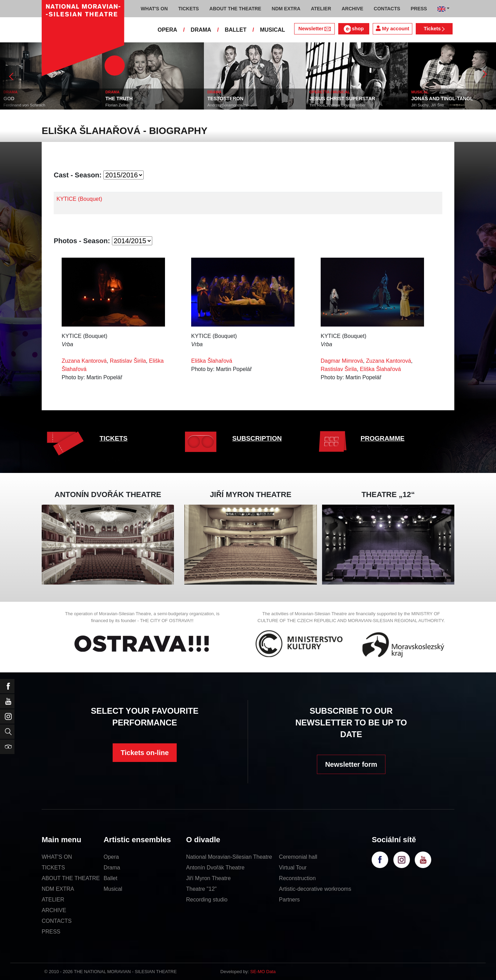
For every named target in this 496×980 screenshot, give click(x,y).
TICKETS (113, 438)
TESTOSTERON (225, 99)
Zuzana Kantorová (84, 361)
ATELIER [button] (321, 9)
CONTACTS (57, 921)
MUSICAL (273, 30)
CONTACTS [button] (387, 9)
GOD (9, 99)
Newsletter (314, 29)
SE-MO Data (263, 972)
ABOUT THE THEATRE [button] (235, 9)
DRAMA (201, 30)
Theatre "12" (201, 889)
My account (392, 28)
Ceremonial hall (298, 857)
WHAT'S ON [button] (154, 9)
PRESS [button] (419, 9)
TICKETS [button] (188, 9)
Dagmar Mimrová (342, 361)
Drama (112, 868)
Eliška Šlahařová (212, 361)
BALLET (235, 30)
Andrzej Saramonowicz (228, 105)
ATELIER (53, 900)
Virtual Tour (293, 868)
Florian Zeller (117, 105)
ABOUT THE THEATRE (71, 878)
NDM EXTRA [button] (286, 9)
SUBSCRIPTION (257, 438)
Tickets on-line (145, 753)
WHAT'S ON (57, 857)
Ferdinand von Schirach (24, 105)
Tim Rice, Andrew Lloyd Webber (338, 105)
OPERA (167, 30)
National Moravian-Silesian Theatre (229, 857)
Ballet (111, 878)
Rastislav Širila (128, 361)
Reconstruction (297, 878)
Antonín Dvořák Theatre (215, 868)
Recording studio (207, 900)
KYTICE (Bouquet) (79, 199)
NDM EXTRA (58, 889)
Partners (289, 900)
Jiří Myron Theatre (208, 878)
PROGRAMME (383, 438)
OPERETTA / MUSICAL (330, 92)
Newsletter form (351, 764)
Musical (113, 889)
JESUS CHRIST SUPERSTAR (342, 99)
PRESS (51, 932)
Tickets (434, 29)
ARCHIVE (353, 9)
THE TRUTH (119, 99)
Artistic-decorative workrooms (315, 889)
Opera (111, 857)
